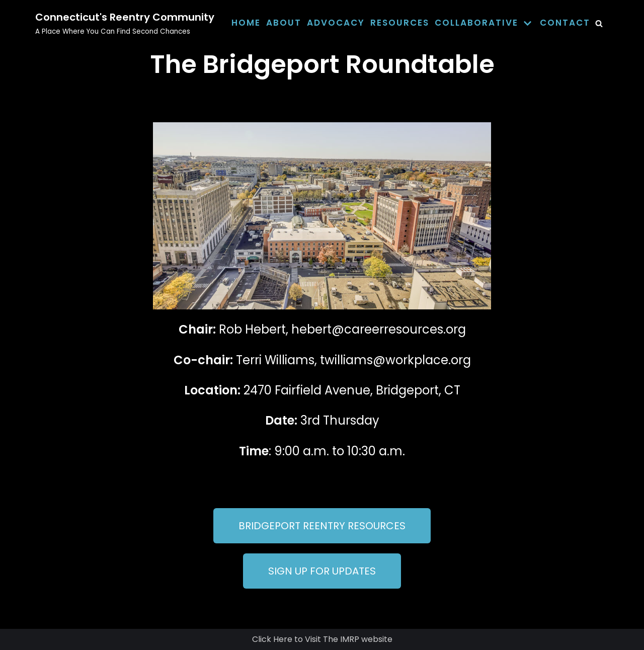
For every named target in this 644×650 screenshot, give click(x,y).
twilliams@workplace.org (395, 360)
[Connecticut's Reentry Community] (125, 23)
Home (246, 23)
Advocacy (336, 23)
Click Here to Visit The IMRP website (322, 639)
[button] (322, 526)
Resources (400, 23)
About (284, 23)
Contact (565, 23)
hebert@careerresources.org (379, 329)
